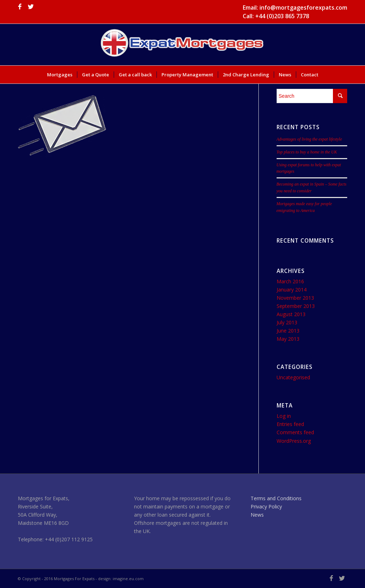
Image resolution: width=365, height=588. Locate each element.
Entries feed (290, 424)
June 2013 (288, 331)
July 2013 (287, 322)
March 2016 (290, 281)
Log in (284, 416)
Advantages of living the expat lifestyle (309, 139)
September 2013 (296, 306)
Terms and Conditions (276, 498)
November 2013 (295, 298)
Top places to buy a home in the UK (307, 152)
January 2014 (292, 290)
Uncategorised (293, 377)
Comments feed (295, 432)
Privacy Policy (266, 506)
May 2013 (288, 339)
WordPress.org (294, 441)
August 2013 (291, 314)
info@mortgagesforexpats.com (303, 7)
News (257, 515)
